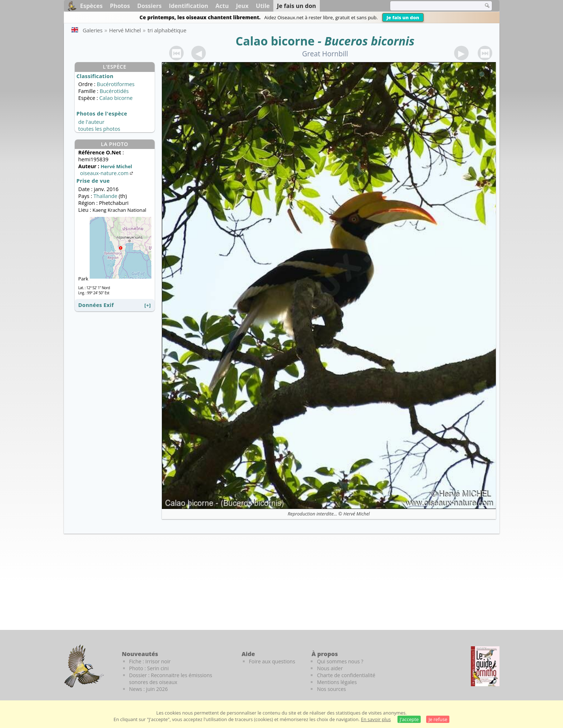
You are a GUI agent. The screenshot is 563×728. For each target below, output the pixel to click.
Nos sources (331, 689)
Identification (188, 6)
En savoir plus (376, 719)
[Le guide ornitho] (485, 666)
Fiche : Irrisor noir (150, 661)
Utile (263, 6)
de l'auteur (91, 122)
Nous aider (330, 668)
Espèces (91, 6)
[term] (432, 6)
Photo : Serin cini (149, 668)
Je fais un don (403, 17)
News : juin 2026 (149, 689)
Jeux (242, 6)
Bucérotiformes (116, 84)
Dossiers (149, 6)
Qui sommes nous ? (340, 661)
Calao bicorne (275, 41)
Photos (120, 6)
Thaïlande (105, 196)
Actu (222, 6)
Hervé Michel (356, 514)
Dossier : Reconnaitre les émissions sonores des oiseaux (171, 679)
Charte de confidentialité (346, 675)
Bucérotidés (114, 91)
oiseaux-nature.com (107, 173)
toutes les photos (99, 129)
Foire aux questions (272, 661)
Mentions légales (337, 682)
